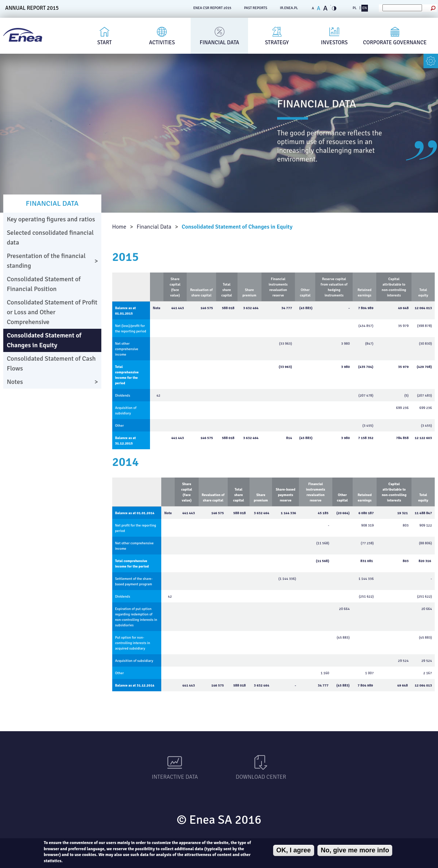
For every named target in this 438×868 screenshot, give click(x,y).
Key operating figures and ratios (51, 219)
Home (119, 227)
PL (355, 8)
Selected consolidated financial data (50, 238)
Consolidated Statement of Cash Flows (51, 363)
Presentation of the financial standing (46, 261)
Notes (15, 382)
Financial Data (220, 42)
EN (365, 8)
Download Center (261, 777)
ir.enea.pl (289, 8)
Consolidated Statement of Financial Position (44, 284)
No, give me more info (355, 850)
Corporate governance (395, 42)
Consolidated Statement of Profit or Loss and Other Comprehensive (52, 312)
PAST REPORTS (256, 8)
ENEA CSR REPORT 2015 (212, 8)
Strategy (277, 42)
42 (159, 396)
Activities (162, 42)
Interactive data (175, 777)
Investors (334, 42)
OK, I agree (294, 850)
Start (105, 42)
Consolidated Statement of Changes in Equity (237, 227)
